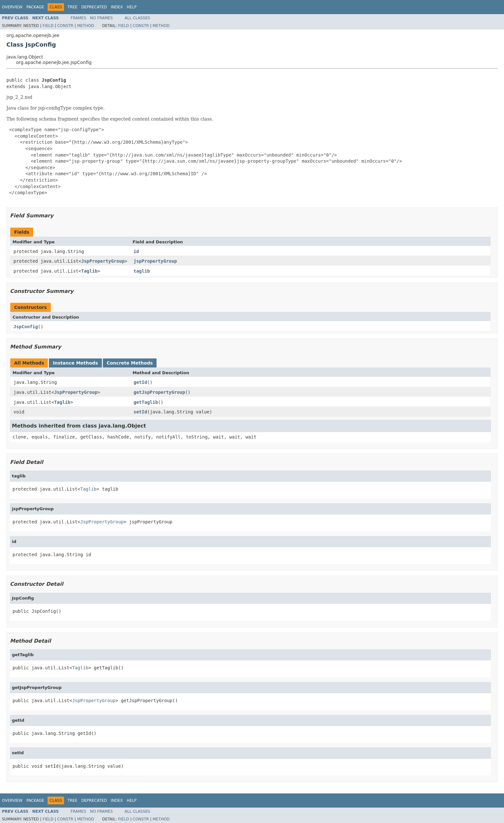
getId (140, 382)
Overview (12, 7)
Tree (72, 7)
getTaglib (146, 402)
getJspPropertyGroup (159, 392)
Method (86, 26)
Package (35, 7)
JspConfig (26, 327)
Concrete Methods (130, 363)
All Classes (137, 18)
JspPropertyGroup (103, 261)
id (136, 251)
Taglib (90, 271)
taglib (142, 271)
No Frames (101, 18)
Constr (65, 26)
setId (140, 412)
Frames (79, 18)
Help (132, 7)
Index (117, 7)
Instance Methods (75, 363)
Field (48, 26)
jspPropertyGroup (155, 261)
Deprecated (94, 7)
